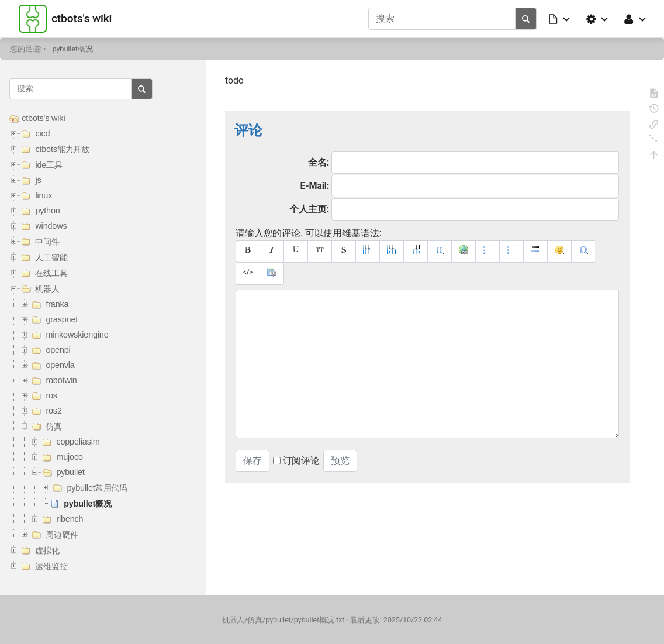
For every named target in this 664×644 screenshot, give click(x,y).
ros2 (53, 411)
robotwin (61, 380)
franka (57, 304)
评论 (248, 130)
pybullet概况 (73, 49)
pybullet (70, 472)
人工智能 (51, 257)
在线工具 (51, 273)
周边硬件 (62, 535)
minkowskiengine (77, 335)
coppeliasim (78, 442)
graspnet (62, 319)
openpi (58, 350)
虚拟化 (47, 550)
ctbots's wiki (43, 118)
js (38, 180)
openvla (60, 365)
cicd (42, 133)
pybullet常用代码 (97, 488)
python (47, 211)
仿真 (54, 426)
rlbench (70, 519)
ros (51, 395)
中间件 (47, 242)
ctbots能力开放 (62, 149)
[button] (560, 19)
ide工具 (49, 165)
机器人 (47, 289)
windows (51, 226)
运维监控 (51, 566)
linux (44, 195)
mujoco (69, 457)
